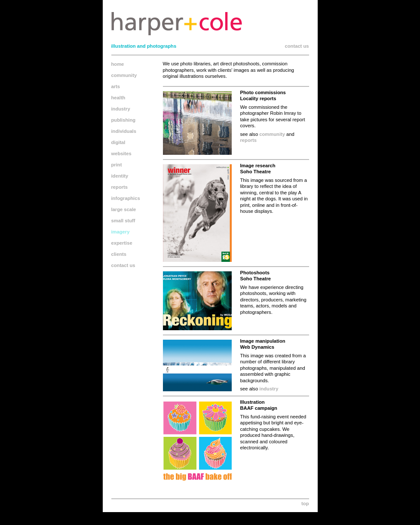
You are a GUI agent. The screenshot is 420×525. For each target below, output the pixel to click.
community (124, 75)
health (118, 98)
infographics (126, 198)
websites (121, 154)
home (118, 64)
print (117, 165)
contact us (297, 46)
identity (120, 176)
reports (120, 187)
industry (121, 109)
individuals (124, 131)
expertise (122, 243)
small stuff (123, 221)
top (305, 504)
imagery (121, 232)
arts (116, 86)
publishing (124, 120)
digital (118, 142)
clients (119, 254)
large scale (124, 209)
